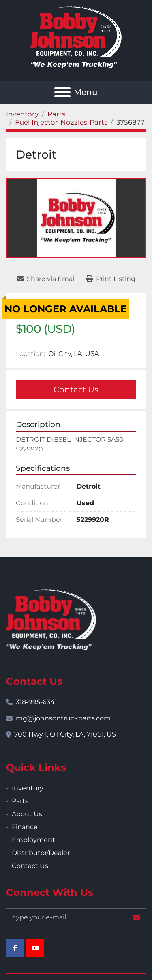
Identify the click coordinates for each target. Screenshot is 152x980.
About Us (27, 814)
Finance (25, 827)
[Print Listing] (111, 279)
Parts (20, 801)
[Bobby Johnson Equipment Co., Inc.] (51, 619)
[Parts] (56, 114)
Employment (33, 840)
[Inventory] (22, 114)
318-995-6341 (36, 702)
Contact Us (76, 389)
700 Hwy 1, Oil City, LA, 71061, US (65, 734)
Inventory (28, 788)
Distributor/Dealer (41, 853)
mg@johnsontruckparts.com (63, 718)
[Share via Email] (46, 279)
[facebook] (15, 948)
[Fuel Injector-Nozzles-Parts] (61, 122)
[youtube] (35, 948)
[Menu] (62, 92)
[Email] (76, 917)
